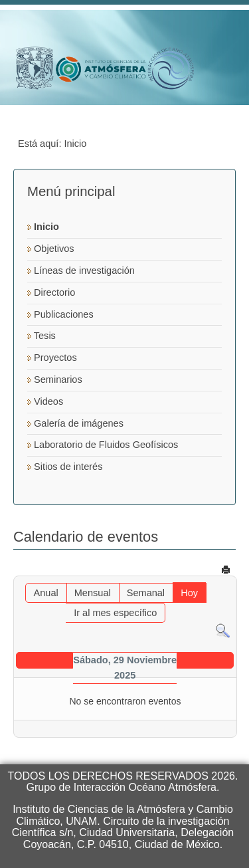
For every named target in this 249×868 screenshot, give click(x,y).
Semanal (146, 593)
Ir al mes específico (115, 613)
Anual (46, 593)
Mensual (93, 593)
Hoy (189, 593)
